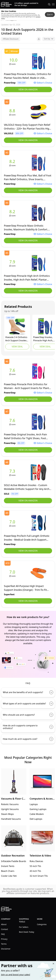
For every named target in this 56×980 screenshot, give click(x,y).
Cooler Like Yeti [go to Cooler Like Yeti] (9, 876)
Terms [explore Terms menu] (4, 944)
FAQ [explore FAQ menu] (3, 934)
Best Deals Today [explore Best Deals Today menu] (27, 932)
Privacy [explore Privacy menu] (4, 939)
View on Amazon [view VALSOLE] (28, 140)
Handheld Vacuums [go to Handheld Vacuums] (11, 819)
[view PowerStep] (14, 61)
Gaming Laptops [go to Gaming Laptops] (38, 809)
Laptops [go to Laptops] (34, 804)
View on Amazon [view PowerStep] (28, 89)
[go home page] (6, 4)
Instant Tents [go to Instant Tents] (8, 866)
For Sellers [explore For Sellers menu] (24, 927)
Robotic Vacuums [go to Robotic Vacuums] (10, 804)
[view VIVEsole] (17, 326)
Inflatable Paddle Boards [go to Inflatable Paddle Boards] (14, 861)
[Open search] (49, 4)
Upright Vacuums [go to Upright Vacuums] (10, 809)
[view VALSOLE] (13, 112)
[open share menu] (39, 39)
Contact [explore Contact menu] (5, 929)
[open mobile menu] (53, 4)
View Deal (17, 347)
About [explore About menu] (4, 924)
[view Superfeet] (13, 573)
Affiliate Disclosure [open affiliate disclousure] (11, 39)
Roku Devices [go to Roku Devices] (36, 861)
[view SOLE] (13, 472)
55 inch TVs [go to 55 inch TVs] (35, 866)
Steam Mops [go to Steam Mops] (7, 814)
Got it (50, 15)
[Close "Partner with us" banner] (53, 964)
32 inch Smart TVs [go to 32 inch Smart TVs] (39, 876)
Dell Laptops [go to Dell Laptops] (36, 819)
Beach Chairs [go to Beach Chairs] (8, 871)
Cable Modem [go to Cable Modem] (37, 814)
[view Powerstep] (45, 326)
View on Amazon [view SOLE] (28, 501)
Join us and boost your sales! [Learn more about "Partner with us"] (16, 975)
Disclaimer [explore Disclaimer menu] (6, 949)
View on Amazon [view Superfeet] (28, 601)
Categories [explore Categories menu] (42, 924)
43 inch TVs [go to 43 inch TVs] (35, 871)
